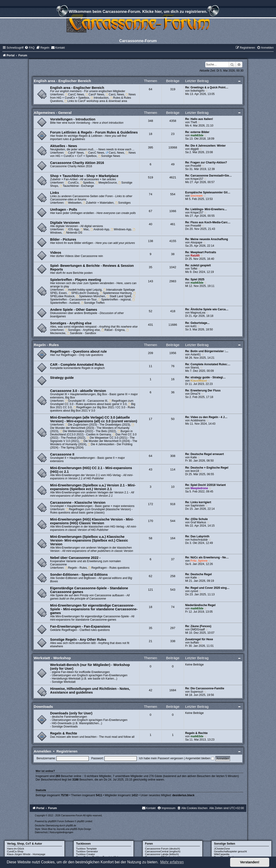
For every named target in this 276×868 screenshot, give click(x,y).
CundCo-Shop (15, 851)
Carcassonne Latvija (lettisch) (162, 854)
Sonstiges (123, 203)
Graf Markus (198, 522)
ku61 (194, 326)
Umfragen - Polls (64, 210)
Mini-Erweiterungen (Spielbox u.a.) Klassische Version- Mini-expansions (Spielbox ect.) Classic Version (89, 540)
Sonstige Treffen (93, 303)
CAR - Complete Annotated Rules (77, 365)
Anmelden (42, 751)
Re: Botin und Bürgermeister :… (207, 351)
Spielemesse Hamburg (116, 293)
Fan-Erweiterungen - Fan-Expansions (80, 626)
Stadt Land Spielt (119, 296)
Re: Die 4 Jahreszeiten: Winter (205, 146)
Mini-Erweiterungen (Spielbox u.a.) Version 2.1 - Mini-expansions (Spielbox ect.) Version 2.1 (93, 487)
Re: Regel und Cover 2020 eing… (207, 588)
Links (55, 193)
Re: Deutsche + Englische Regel (207, 468)
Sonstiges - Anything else (71, 323)
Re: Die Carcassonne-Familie (205, 688)
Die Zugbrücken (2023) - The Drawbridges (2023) (98, 425)
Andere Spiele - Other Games (74, 310)
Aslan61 (196, 354)
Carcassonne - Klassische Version (78, 503)
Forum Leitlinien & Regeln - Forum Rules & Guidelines (94, 132)
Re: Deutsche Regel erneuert (204, 454)
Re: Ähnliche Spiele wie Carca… (207, 309)
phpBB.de (71, 826)
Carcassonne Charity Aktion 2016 (77, 163)
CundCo (72, 183)
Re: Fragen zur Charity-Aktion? (206, 163)
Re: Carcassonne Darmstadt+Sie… (208, 176)
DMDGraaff (198, 629)
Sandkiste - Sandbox (81, 333)
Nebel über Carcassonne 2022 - (75, 558)
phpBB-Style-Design (81, 829)
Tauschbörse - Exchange (77, 186)
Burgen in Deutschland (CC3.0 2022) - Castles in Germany (91, 433)
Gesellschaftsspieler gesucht (230, 851)
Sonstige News (109, 156)
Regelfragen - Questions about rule (78, 351)
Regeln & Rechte (64, 733)
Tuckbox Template (86, 849)
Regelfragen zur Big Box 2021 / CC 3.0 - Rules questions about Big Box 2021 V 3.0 (92, 409)
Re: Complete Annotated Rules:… (208, 364)
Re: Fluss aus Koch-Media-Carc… (208, 222)
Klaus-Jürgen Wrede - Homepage (26, 854)
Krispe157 (197, 179)
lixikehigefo (198, 91)
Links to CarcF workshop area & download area (96, 101)
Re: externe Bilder (197, 132)
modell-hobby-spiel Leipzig (83, 290)
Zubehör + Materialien (98, 203)
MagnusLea (198, 313)
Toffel (194, 269)
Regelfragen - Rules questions (109, 568)
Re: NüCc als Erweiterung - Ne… (207, 557)
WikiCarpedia (222, 854)
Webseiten (73, 203)
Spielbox (87, 183)
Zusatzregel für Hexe (199, 639)
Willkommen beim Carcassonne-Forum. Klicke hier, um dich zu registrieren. (138, 12)
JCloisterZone (222, 849)
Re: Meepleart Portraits (201, 252)
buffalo (195, 643)
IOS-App (72, 229)
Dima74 (195, 394)
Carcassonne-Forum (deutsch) (163, 849)
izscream (197, 196)
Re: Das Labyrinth (197, 536)
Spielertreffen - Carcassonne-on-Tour (93, 298)
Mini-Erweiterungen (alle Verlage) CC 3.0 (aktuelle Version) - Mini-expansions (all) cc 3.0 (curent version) (94, 419)
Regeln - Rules (46, 345)
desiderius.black (183, 795)
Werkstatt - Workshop (52, 658)
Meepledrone (199, 488)
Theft (194, 122)
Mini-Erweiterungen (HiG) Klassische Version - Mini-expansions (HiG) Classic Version (92, 521)
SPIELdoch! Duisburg (83, 293)
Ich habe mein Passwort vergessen (161, 758)
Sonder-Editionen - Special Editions (79, 575)
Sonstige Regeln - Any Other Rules (78, 640)
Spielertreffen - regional (114, 300)
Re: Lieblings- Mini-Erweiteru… (206, 209)
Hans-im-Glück (16, 849)
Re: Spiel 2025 (195, 279)
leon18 (195, 471)
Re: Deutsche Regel (199, 574)
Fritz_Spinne (199, 561)
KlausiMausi (199, 381)
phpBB (52, 821)
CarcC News (75, 94)
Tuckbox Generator (87, 851)
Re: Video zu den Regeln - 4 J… (206, 417)
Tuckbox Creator (86, 854)
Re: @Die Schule (196, 519)
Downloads (43, 707)
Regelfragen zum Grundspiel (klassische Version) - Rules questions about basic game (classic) (91, 511)
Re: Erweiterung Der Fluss (203, 391)
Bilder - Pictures (63, 239)
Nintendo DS (73, 233)
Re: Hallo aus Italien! (199, 119)
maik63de (197, 135)
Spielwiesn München (91, 296)
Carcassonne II (62, 454)
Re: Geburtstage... (197, 323)
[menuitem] (29, 48)
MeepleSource (106, 183)
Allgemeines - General (53, 113)
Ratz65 (195, 256)
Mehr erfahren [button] (172, 862)
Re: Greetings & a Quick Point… (207, 87)
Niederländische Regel (200, 605)
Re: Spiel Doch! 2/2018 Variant (205, 485)
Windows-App (121, 229)
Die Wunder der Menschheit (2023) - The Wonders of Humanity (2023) (92, 428)
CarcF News (95, 94)
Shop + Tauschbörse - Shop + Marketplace (84, 176)
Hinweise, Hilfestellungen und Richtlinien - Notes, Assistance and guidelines (90, 691)
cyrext (194, 591)
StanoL (195, 368)
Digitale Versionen (65, 223)
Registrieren (67, 751)
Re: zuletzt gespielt (198, 265)
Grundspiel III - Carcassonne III (86, 401)
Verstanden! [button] (250, 862)
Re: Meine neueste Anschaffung (207, 239)
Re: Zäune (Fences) (198, 626)
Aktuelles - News (64, 146)
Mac (85, 229)
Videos (56, 253)
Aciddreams (198, 420)
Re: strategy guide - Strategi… (205, 377)
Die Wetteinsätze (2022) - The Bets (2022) (88, 431)
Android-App (100, 229)
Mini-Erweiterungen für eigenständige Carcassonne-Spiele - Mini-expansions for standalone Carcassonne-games (94, 609)
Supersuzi (197, 692)
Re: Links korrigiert (198, 502)
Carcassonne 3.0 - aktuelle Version (78, 391)
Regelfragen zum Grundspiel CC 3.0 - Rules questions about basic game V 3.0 (92, 402)
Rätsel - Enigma (113, 330)
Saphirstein (198, 506)
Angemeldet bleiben (200, 758)
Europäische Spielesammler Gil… (208, 192)
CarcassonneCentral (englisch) (163, 851)
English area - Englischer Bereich (62, 81)
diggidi (195, 149)
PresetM (196, 166)
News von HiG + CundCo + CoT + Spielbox (93, 154)
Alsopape (196, 242)
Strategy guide (62, 378)
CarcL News (115, 94)
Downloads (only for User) (71, 713)
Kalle (194, 457)
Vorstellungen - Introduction (73, 119)
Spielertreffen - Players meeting (76, 280)
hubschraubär (199, 540)
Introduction (99, 98)
